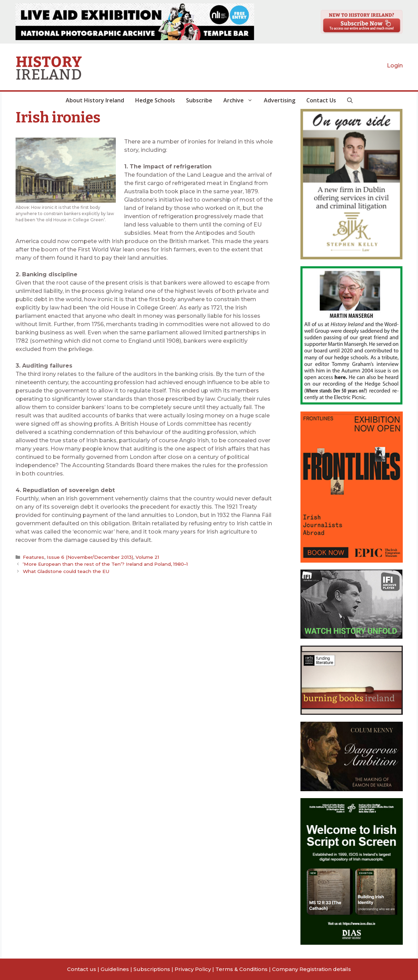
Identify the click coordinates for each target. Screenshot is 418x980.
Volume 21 (147, 557)
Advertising (280, 100)
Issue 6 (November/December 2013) (90, 557)
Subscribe (199, 100)
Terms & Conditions (241, 969)
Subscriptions (152, 969)
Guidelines (115, 969)
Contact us (82, 969)
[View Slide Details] (135, 22)
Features (34, 557)
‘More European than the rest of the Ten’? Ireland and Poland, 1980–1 (105, 564)
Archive (241, 100)
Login (395, 66)
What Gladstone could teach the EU (66, 571)
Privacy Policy (193, 969)
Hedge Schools (155, 100)
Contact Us (321, 100)
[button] (350, 100)
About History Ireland (95, 100)
